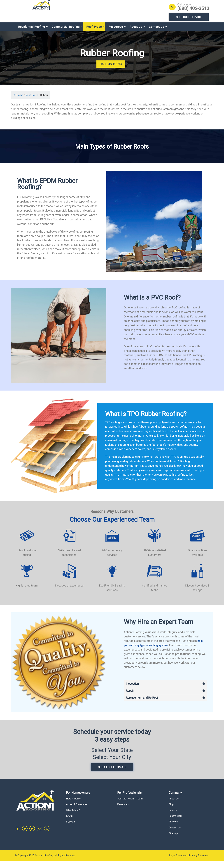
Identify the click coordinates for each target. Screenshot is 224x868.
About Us (136, 34)
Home (18, 102)
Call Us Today (111, 71)
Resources (116, 34)
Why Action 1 (73, 817)
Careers (173, 817)
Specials (71, 829)
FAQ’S (69, 823)
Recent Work (175, 823)
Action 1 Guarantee (77, 811)
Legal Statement (178, 863)
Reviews (173, 829)
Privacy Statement (199, 863)
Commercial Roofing (66, 34)
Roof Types (94, 34)
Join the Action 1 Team (130, 806)
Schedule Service (189, 17)
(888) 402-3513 (193, 8)
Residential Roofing (32, 34)
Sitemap (173, 840)
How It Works (73, 806)
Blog (171, 811)
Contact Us (156, 34)
